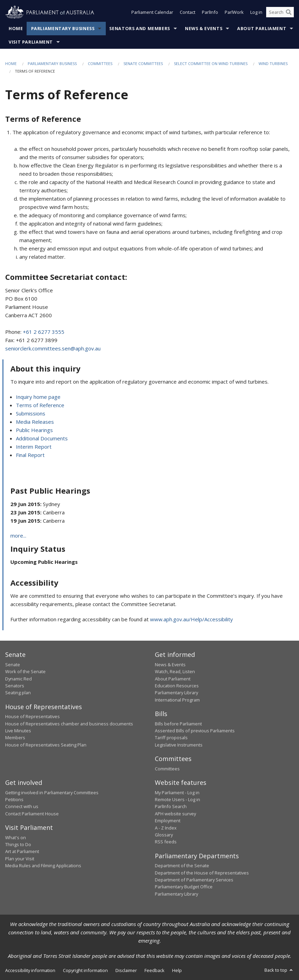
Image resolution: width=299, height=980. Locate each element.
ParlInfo (210, 13)
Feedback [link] (155, 970)
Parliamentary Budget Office (184, 887)
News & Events (204, 29)
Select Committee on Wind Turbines (211, 63)
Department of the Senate (182, 865)
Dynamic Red (18, 679)
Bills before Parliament (178, 724)
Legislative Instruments (179, 745)
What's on (16, 837)
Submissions (31, 413)
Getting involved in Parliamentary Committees (52, 793)
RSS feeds (166, 842)
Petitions (14, 799)
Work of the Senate (25, 671)
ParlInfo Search (171, 806)
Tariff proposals (171, 738)
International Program (177, 700)
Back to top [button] (279, 970)
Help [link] (177, 970)
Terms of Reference (40, 405)
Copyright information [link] (85, 970)
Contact (188, 13)
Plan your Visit (20, 859)
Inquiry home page (38, 397)
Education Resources (177, 686)
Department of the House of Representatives (202, 873)
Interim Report (34, 447)
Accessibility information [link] (30, 970)
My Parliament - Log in (177, 793)
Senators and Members (140, 29)
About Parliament (262, 29)
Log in (256, 13)
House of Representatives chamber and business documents (69, 724)
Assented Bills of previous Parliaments (195, 731)
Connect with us (22, 806)
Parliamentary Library (176, 693)
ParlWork (234, 13)
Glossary (164, 835)
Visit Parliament (31, 42)
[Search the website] (280, 13)
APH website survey (175, 814)
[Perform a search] (289, 13)
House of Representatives (32, 716)
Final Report (30, 455)
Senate (13, 665)
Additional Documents (42, 438)
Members (15, 738)
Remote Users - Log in (177, 799)
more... (18, 535)
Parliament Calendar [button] (152, 13)
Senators (15, 686)
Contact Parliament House (32, 814)
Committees (100, 63)
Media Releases (35, 422)
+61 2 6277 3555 (44, 332)
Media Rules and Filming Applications (43, 865)
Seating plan (18, 693)
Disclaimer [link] (126, 970)
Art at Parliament (22, 851)
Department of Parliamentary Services (194, 880)
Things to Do (18, 844)
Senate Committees (143, 63)
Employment (168, 821)
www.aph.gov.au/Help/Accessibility (191, 619)
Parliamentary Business (63, 29)
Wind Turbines (273, 63)
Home (16, 29)
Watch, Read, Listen (175, 671)
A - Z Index (166, 828)
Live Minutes (18, 731)
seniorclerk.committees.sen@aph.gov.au (53, 348)
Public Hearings (34, 430)
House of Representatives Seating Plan (46, 745)
